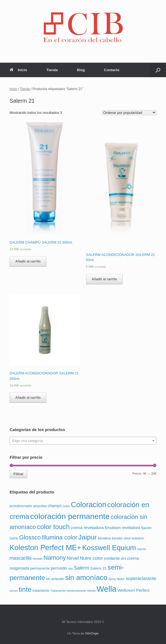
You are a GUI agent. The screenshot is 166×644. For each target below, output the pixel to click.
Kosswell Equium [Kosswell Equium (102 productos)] (109, 548)
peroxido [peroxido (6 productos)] (59, 568)
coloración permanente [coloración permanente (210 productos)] (70, 516)
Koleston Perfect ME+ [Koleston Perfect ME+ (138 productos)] (45, 548)
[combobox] (83, 441)
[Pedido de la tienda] (129, 113)
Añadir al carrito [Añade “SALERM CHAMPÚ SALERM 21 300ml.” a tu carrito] (28, 261)
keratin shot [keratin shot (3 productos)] (121, 538)
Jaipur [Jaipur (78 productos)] (88, 537)
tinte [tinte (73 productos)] (25, 589)
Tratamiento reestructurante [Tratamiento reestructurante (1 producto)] (68, 591)
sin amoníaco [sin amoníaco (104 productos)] (86, 577)
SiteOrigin (92, 633)
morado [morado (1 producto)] (38, 559)
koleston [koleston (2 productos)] (138, 538)
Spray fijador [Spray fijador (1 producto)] (116, 579)
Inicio (18, 70)
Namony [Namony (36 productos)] (55, 558)
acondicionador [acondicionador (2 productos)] (21, 506)
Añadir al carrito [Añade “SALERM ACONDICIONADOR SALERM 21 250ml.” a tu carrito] (28, 398)
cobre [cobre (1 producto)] (66, 506)
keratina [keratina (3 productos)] (104, 538)
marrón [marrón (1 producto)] (142, 549)
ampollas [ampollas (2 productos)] (40, 506)
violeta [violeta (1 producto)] (91, 591)
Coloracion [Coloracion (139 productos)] (89, 505)
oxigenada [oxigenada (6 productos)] (19, 568)
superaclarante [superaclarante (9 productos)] (141, 578)
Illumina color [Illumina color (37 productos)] (60, 537)
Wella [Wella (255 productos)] (106, 589)
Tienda (52, 70)
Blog (81, 70)
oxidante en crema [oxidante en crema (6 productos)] (121, 558)
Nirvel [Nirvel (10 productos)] (73, 558)
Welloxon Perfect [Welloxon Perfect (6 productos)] (134, 590)
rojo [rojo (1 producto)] (70, 568)
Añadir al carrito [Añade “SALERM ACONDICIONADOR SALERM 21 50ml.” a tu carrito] (104, 279)
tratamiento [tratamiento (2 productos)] (41, 591)
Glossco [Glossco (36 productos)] (30, 537)
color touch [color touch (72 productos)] (53, 527)
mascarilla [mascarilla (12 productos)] (21, 558)
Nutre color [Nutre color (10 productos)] (91, 558)
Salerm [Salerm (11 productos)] (81, 568)
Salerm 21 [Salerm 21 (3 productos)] (98, 568)
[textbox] (83, 441)
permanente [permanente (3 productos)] (40, 568)
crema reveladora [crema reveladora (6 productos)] (87, 528)
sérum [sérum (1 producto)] (14, 591)
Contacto (112, 70)
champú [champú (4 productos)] (55, 506)
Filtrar (18, 474)
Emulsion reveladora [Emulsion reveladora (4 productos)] (122, 528)
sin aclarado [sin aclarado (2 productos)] (55, 579)
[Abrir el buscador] (158, 70)
